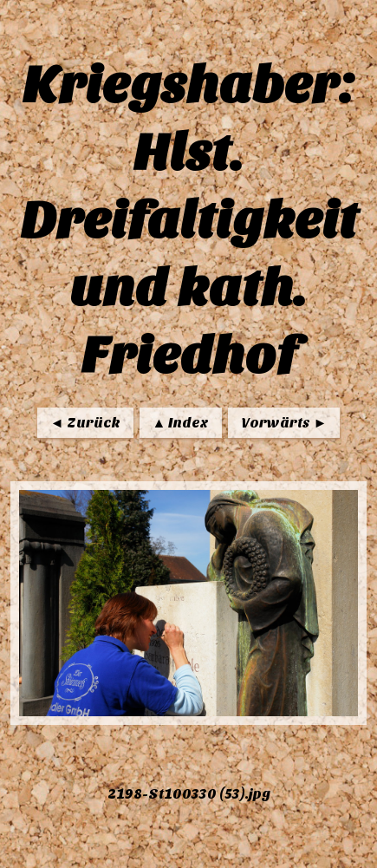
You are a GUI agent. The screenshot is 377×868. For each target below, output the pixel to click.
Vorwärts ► (284, 423)
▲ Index (181, 423)
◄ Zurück (85, 423)
